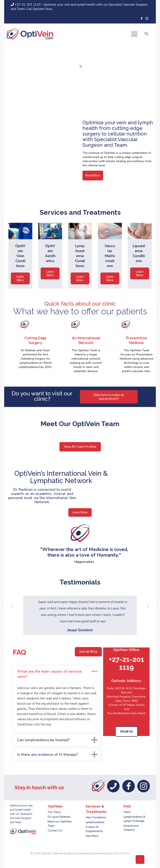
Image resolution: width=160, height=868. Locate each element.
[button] (57, 698)
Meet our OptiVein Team (60, 824)
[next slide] (148, 607)
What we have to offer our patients (80, 311)
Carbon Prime (121, 853)
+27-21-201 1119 (26, 5)
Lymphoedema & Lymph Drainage (134, 819)
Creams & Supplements (94, 829)
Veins (127, 812)
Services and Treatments (80, 212)
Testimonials (80, 582)
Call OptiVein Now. (39, 9)
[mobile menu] (134, 35)
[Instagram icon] (147, 18)
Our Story (54, 812)
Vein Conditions (96, 817)
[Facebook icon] (142, 18)
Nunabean (85, 853)
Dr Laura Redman (59, 817)
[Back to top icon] (140, 859)
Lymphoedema (95, 822)
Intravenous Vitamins (131, 828)
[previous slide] (12, 607)
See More (92, 836)
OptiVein (46, 853)
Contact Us (55, 830)
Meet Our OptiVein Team (80, 424)
